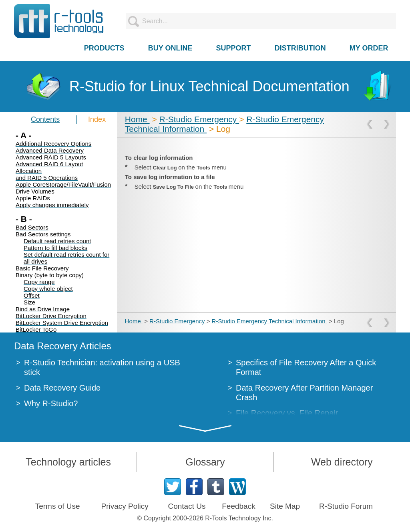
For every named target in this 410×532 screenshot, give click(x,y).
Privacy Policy (125, 506)
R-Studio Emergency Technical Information (269, 321)
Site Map (285, 506)
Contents (45, 119)
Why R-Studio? (51, 403)
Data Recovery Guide (62, 388)
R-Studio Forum (346, 506)
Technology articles (68, 462)
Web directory (342, 462)
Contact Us (187, 506)
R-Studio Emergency (199, 119)
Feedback (238, 506)
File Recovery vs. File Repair (287, 413)
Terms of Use (58, 506)
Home (137, 119)
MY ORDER (369, 48)
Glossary (205, 462)
